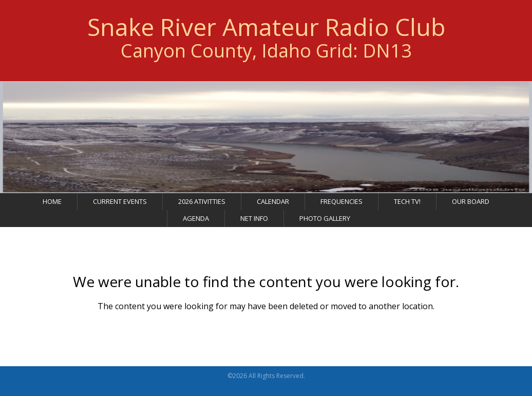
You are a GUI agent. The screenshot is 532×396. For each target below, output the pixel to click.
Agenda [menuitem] (196, 221)
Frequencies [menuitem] (341, 204)
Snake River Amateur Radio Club (266, 28)
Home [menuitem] (52, 204)
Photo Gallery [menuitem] (325, 221)
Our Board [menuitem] (471, 204)
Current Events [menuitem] (120, 204)
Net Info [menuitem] (254, 221)
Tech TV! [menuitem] (407, 204)
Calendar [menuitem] (273, 204)
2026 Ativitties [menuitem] (202, 204)
